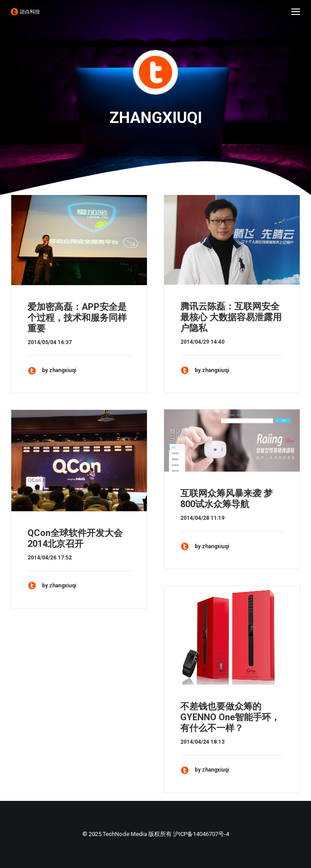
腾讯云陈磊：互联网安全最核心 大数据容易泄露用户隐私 (231, 317)
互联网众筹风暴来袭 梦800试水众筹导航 (226, 499)
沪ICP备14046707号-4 (201, 834)
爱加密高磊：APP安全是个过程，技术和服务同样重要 (77, 318)
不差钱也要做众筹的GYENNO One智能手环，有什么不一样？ (230, 717)
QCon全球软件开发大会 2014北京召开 (75, 538)
